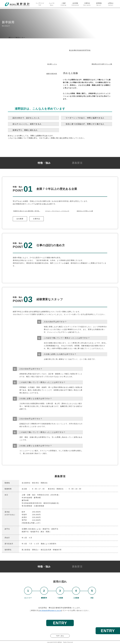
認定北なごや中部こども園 (85, 211)
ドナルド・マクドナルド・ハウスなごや (57, 211)
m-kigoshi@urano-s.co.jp (50, 610)
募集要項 (77, 163)
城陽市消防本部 (52, 74)
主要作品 (36, 219)
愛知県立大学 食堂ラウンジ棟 (102, 64)
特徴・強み (44, 163)
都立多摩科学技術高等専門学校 (80, 50)
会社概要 (20, 219)
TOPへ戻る (60, 636)
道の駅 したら (52, 64)
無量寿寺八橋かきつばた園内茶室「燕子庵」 (27, 211)
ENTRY (108, 631)
